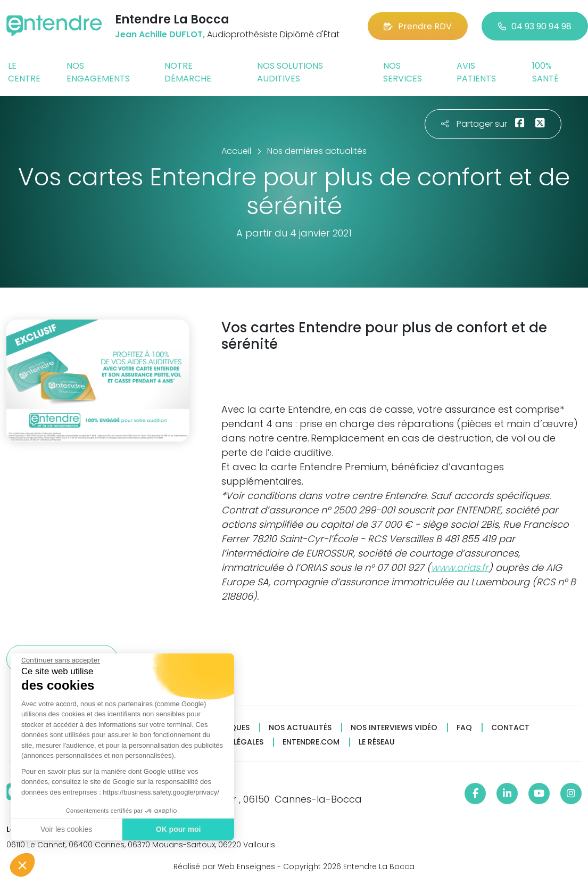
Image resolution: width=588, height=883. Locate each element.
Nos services (403, 72)
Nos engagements (98, 72)
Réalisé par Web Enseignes (224, 866)
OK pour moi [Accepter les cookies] (177, 829)
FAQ (464, 728)
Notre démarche (188, 72)
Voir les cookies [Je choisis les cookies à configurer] (65, 829)
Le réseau (377, 742)
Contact (510, 728)
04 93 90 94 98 (535, 26)
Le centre (24, 72)
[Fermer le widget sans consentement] (60, 660)
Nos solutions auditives (290, 72)
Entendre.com (311, 742)
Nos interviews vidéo (394, 728)
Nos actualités (300, 728)
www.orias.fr (460, 567)
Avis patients (476, 72)
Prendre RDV (418, 26)
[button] (22, 865)
